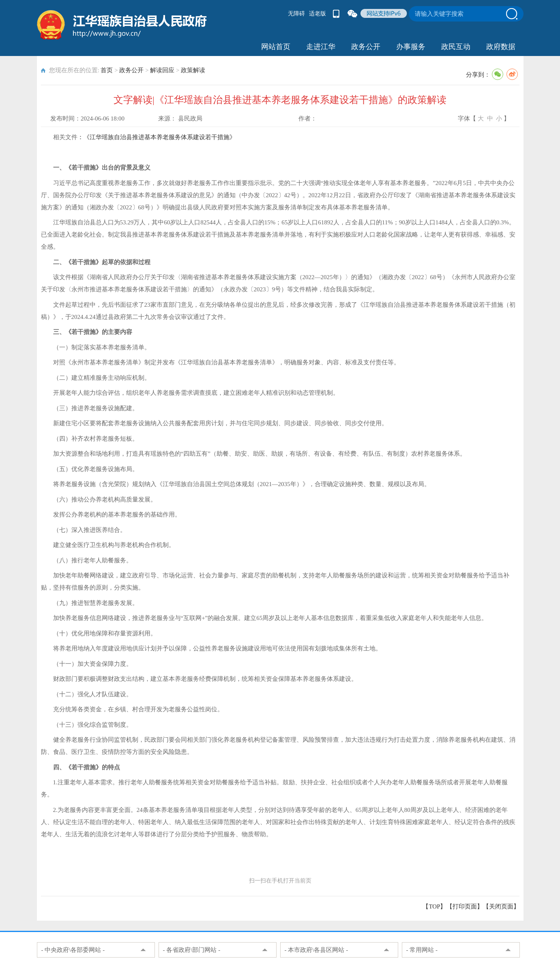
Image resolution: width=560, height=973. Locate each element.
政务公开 (366, 47)
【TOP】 (434, 906)
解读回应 (162, 70)
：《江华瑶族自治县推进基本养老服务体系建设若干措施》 (157, 137)
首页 (107, 70)
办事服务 (411, 47)
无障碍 (296, 14)
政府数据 (501, 47)
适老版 (318, 14)
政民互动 (456, 47)
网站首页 (276, 47)
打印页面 (465, 906)
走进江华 (321, 47)
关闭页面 (501, 906)
